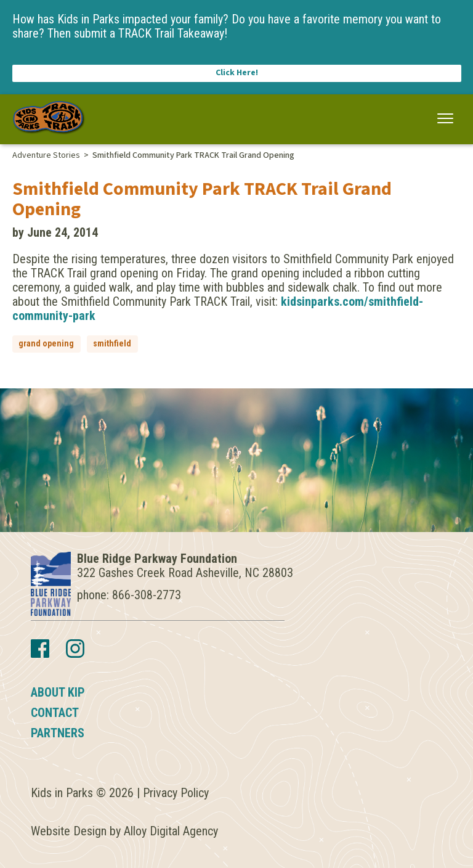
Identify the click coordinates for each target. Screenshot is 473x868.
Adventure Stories (46, 155)
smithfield (112, 343)
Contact (55, 713)
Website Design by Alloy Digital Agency (124, 831)
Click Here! (237, 73)
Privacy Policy (176, 793)
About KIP (58, 692)
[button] (446, 119)
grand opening (46, 343)
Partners (58, 733)
